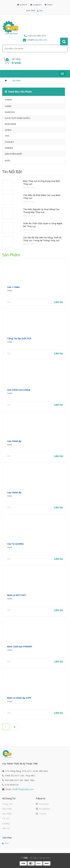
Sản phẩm (16, 80)
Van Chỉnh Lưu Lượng (19, 390)
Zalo (40, 11)
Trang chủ (7, 804)
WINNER (9, 148)
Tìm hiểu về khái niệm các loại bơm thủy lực (42, 197)
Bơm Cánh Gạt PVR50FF (20, 646)
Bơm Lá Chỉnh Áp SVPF (19, 698)
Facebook (22, 5)
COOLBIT (9, 142)
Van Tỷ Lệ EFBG (15, 544)
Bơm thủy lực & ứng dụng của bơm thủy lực (42, 182)
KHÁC (8, 160)
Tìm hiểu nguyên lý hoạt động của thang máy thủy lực (41, 211)
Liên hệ (58, 302)
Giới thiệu (7, 809)
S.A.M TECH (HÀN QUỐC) (17, 118)
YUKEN (8, 99)
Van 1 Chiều (13, 287)
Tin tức (6, 818)
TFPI (7, 136)
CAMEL (8, 106)
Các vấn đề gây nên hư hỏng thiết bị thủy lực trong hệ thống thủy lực (42, 239)
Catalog (6, 823)
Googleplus (36, 5)
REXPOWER (10, 124)
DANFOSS (10, 112)
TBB (25, 858)
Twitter (49, 5)
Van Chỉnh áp (14, 441)
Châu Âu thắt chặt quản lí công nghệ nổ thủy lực (43, 225)
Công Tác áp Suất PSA (19, 338)
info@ (23, 789)
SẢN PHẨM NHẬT (14, 154)
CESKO (8, 130)
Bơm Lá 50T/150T (17, 595)
